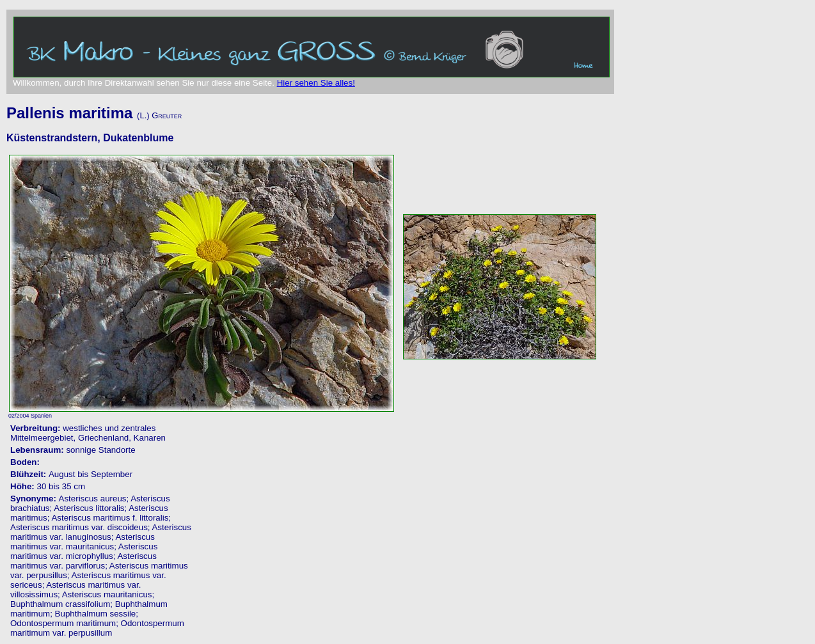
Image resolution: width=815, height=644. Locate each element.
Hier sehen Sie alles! (316, 83)
